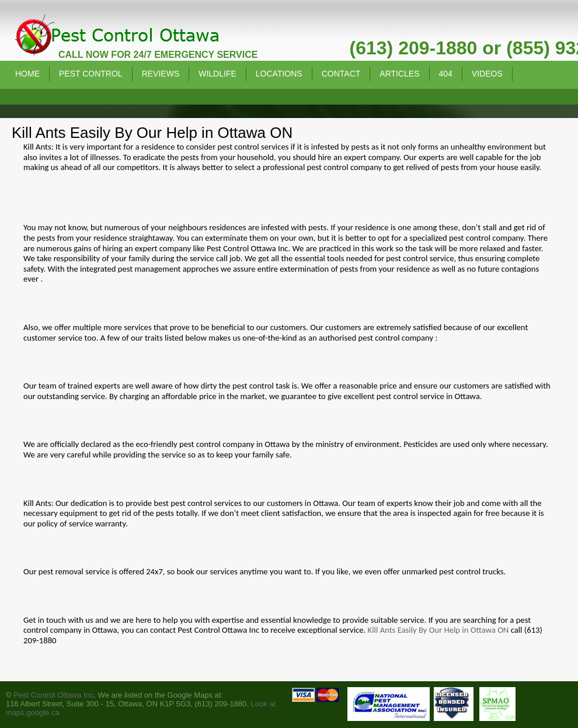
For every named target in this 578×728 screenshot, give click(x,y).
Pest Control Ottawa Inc (53, 695)
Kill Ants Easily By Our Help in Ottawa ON (438, 630)
